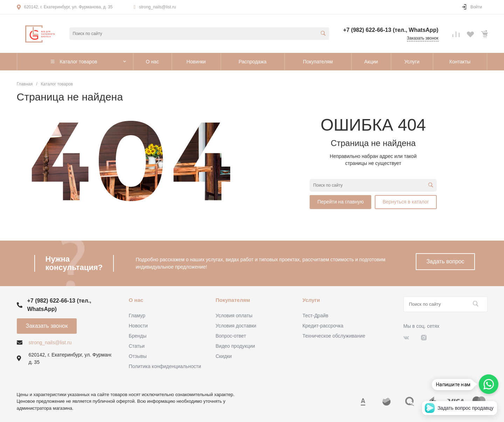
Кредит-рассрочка (323, 326)
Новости (138, 326)
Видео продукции (236, 346)
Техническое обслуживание (334, 336)
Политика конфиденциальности (165, 366)
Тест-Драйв (316, 316)
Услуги (311, 300)
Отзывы (138, 356)
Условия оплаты (234, 316)
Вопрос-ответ (231, 336)
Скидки (224, 356)
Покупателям (233, 300)
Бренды (138, 336)
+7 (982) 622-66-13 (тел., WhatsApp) (391, 30)
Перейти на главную (340, 202)
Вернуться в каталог (406, 202)
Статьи (137, 346)
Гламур (137, 316)
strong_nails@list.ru (158, 7)
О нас (136, 300)
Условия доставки (236, 326)
